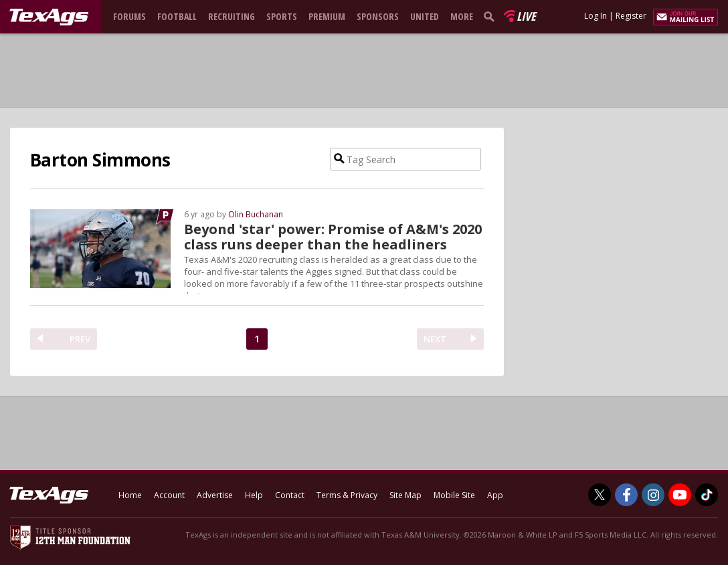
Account (169, 495)
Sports (282, 16)
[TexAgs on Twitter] (600, 495)
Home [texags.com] (130, 495)
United (425, 16)
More (462, 16)
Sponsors (378, 16)
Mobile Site (454, 495)
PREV (80, 339)
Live (526, 16)
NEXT (435, 339)
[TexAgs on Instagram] (653, 495)
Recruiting (232, 16)
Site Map (405, 495)
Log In (596, 16)
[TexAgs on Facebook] (626, 495)
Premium (327, 16)
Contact (290, 495)
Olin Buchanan (256, 214)
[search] (492, 16)
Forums (129, 16)
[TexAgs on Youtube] (680, 495)
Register (631, 16)
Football (177, 16)
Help (254, 495)
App (495, 495)
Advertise (215, 495)
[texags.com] (49, 17)
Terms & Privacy (347, 495)
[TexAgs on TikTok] (707, 495)
